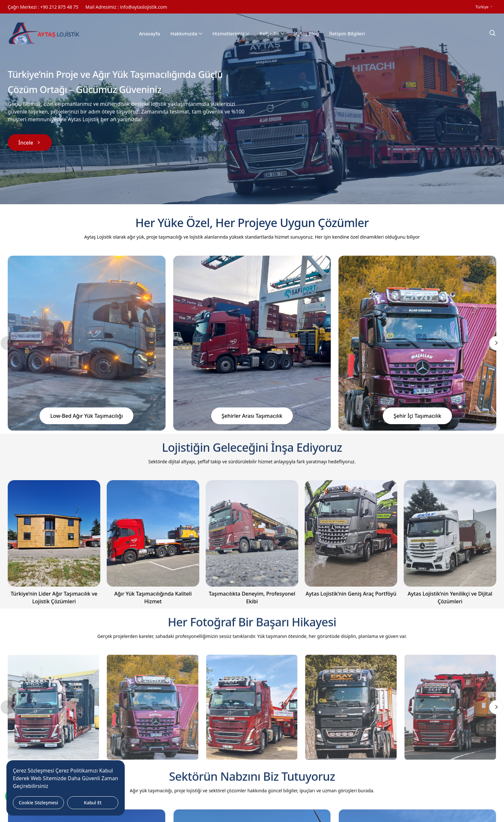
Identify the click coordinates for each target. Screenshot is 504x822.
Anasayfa (149, 34)
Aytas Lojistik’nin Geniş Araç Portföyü (351, 594)
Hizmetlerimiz (231, 34)
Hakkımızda (186, 34)
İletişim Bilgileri (347, 34)
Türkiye (482, 7)
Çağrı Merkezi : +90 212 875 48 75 (43, 7)
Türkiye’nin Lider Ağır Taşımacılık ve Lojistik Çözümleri (54, 598)
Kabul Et (93, 803)
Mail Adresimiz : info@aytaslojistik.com (126, 7)
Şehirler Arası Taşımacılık (252, 416)
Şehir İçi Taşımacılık (417, 416)
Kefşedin (272, 34)
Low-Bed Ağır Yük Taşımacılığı (86, 416)
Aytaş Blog (307, 34)
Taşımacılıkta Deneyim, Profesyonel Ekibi (252, 598)
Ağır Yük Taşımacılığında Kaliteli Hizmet (153, 598)
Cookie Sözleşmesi (38, 803)
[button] (496, 343)
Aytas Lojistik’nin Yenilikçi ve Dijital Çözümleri (450, 598)
